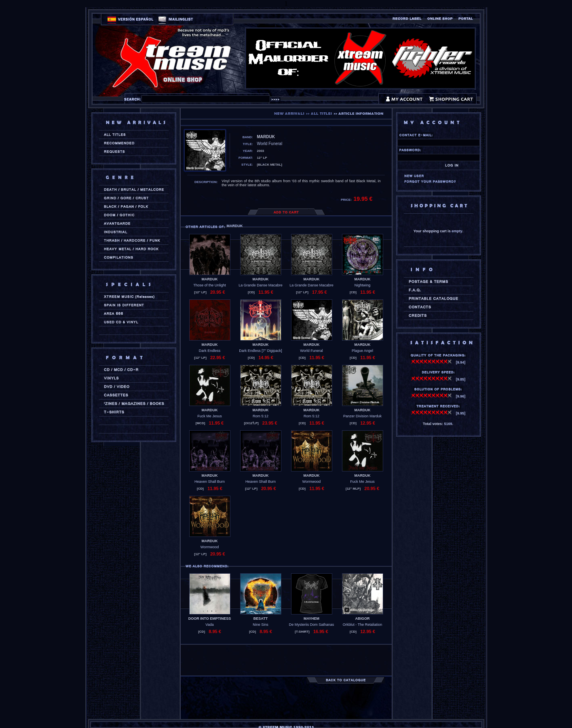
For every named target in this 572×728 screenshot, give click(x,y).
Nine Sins (261, 625)
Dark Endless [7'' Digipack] (260, 351)
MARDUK (210, 279)
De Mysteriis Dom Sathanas (312, 625)
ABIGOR (363, 619)
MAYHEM (311, 619)
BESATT (261, 619)
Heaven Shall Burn (210, 482)
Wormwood (311, 482)
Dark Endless (210, 351)
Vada (209, 625)
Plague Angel (362, 351)
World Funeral (311, 351)
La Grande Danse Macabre (261, 285)
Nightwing (363, 285)
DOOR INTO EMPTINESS (210, 619)
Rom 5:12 (261, 416)
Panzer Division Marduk (362, 416)
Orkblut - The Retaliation (362, 625)
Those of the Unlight (210, 285)
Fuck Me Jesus (210, 416)
